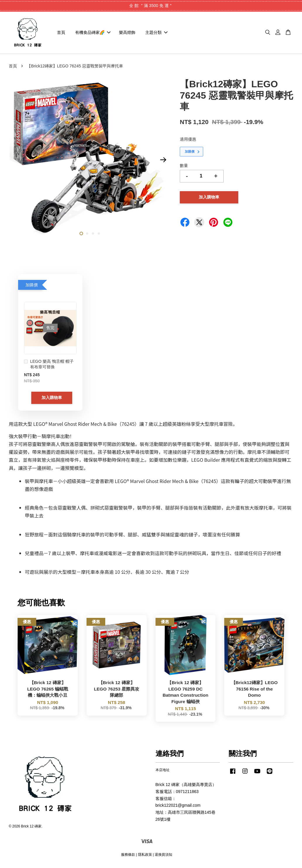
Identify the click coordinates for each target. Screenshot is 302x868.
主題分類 (156, 33)
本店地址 (163, 772)
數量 (184, 167)
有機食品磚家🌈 (93, 33)
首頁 (61, 33)
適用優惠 (188, 141)
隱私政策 (145, 856)
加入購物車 (52, 399)
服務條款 (128, 856)
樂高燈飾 (127, 33)
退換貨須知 (163, 856)
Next (163, 162)
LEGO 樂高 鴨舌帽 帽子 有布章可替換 (49, 366)
